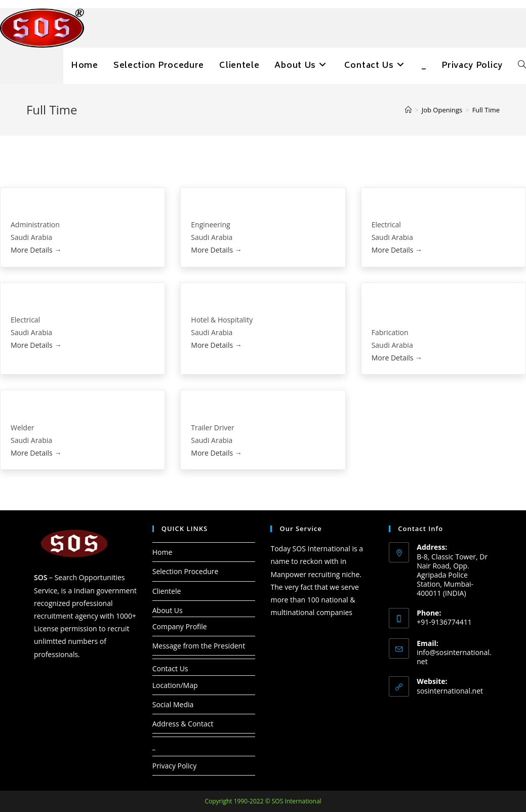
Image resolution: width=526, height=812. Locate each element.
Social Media (173, 704)
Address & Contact (183, 724)
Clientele (167, 591)
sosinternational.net (450, 691)
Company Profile (180, 626)
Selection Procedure (186, 571)
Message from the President (199, 646)
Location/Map (175, 685)
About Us (168, 610)
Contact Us (170, 668)
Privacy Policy (174, 766)
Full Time (486, 110)
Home (163, 552)
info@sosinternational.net (454, 657)
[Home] (408, 110)
